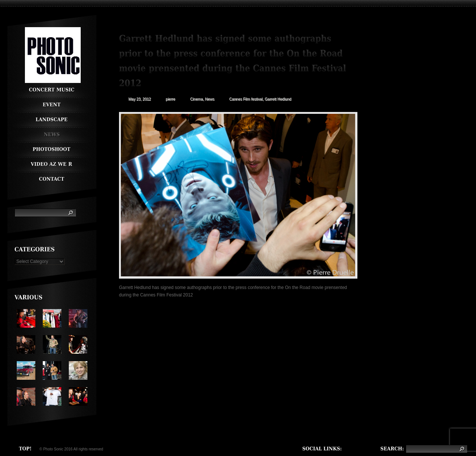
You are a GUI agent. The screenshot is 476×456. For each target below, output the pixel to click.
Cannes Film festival (246, 99)
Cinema (196, 99)
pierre (171, 99)
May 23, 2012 (140, 99)
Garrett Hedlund (278, 99)
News (210, 99)
